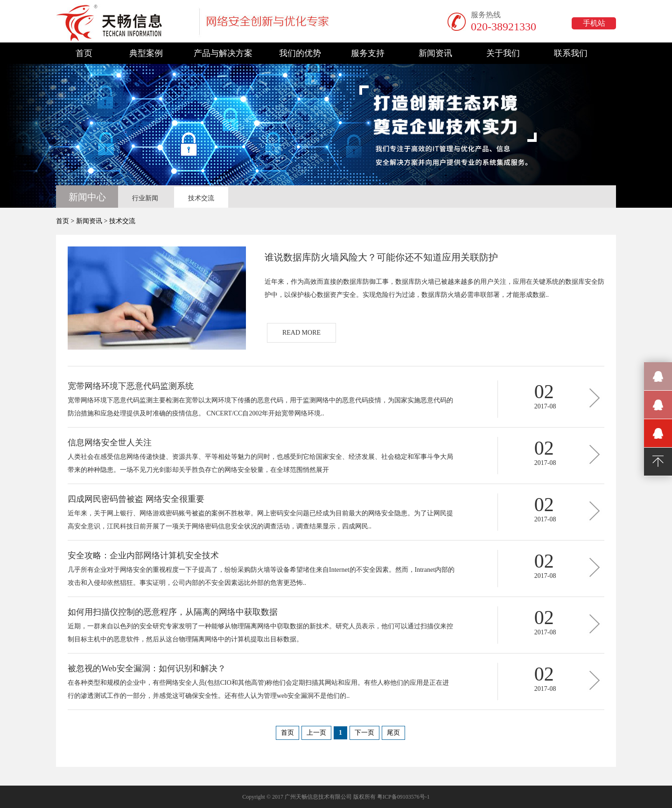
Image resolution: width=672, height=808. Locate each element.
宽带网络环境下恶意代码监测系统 (131, 386)
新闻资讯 (435, 53)
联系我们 (571, 53)
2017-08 (545, 406)
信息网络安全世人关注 (110, 443)
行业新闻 (145, 198)
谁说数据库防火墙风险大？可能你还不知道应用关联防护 (381, 257)
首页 (84, 53)
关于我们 (503, 53)
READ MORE (301, 333)
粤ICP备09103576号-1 (403, 797)
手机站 (594, 23)
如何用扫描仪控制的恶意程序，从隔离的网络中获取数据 (173, 612)
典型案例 (146, 53)
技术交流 (201, 198)
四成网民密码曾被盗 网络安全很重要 (136, 499)
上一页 (316, 733)
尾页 (393, 733)
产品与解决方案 (223, 53)
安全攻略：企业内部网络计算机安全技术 (143, 555)
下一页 (364, 733)
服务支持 (368, 53)
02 (544, 392)
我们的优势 (300, 53)
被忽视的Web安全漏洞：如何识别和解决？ (147, 668)
